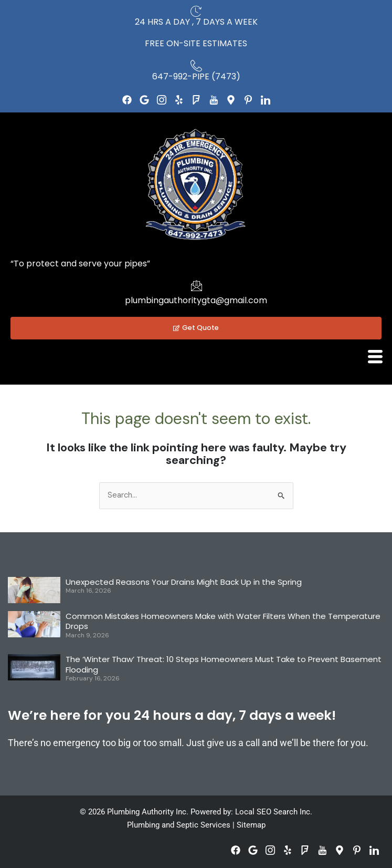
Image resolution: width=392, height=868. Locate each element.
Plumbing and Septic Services (179, 825)
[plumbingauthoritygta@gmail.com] (196, 285)
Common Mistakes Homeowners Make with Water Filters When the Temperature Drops (223, 621)
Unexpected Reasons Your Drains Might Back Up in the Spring (184, 582)
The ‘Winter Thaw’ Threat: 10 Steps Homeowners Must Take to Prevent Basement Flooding (224, 664)
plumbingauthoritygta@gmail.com (196, 300)
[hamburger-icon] (375, 357)
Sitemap (251, 825)
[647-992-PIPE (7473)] (196, 66)
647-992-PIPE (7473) (196, 76)
